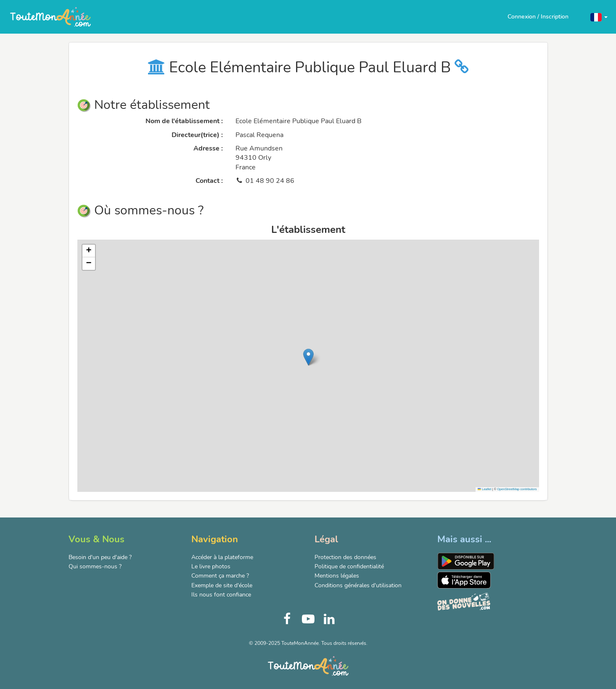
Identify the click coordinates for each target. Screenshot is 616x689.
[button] (599, 17)
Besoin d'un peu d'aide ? (100, 557)
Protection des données (345, 557)
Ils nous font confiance (221, 595)
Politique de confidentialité (349, 566)
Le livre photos (211, 566)
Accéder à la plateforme (222, 557)
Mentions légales (337, 576)
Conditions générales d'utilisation (358, 585)
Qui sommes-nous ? (95, 566)
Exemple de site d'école (222, 585)
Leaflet (484, 489)
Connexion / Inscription (538, 17)
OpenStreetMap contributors (517, 489)
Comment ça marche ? (220, 576)
